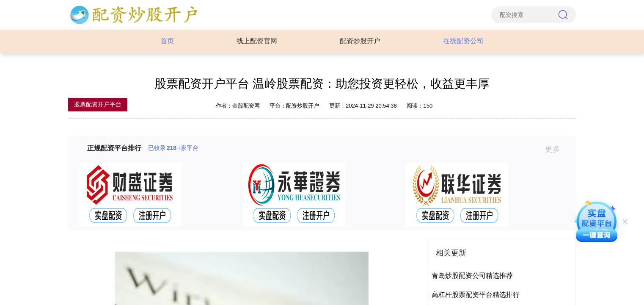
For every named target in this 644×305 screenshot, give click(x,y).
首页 (167, 41)
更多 (556, 149)
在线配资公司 (463, 41)
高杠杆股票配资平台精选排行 (476, 295)
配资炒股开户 (360, 41)
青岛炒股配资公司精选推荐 (472, 276)
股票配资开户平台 (98, 104)
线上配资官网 (257, 41)
